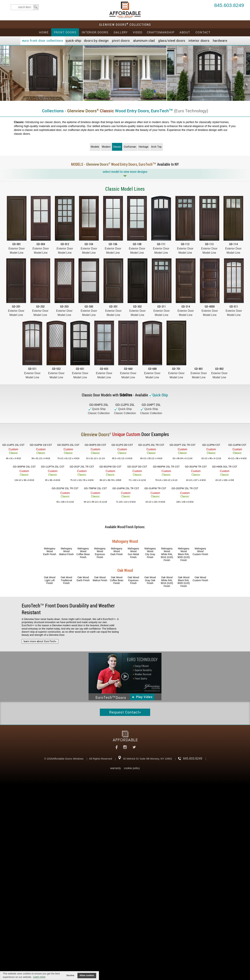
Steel (172, 41)
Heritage (143, 147)
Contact (203, 32)
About (185, 32)
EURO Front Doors (43, 41)
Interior (199, 41)
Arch (156, 147)
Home (44, 32)
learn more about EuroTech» (40, 641)
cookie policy (132, 768)
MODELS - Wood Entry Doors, (114, 164)
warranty (116, 768)
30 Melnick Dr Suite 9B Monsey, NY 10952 (147, 759)
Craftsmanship (161, 32)
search (25, 7)
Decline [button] (70, 975)
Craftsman (130, 147)
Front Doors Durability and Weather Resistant (68, 609)
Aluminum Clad (144, 41)
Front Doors (65, 32)
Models (95, 147)
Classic (117, 147)
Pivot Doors (121, 41)
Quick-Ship (73, 41)
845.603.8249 (229, 6)
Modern (106, 147)
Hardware (220, 41)
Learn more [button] (39, 977)
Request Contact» (125, 712)
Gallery (121, 32)
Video (138, 32)
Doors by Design (96, 41)
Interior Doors (95, 32)
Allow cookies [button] (87, 975)
